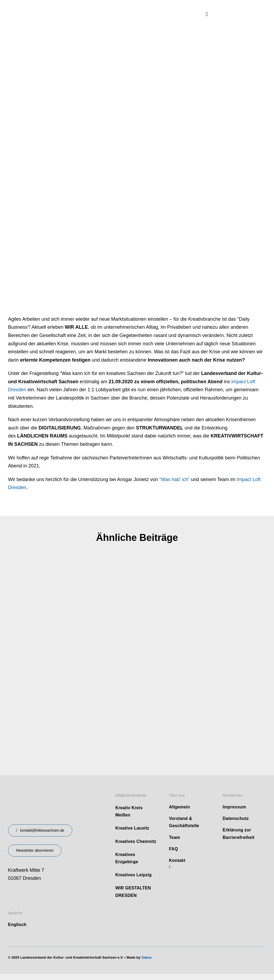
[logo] (48, 8)
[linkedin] (170, 867)
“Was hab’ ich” (174, 479)
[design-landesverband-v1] (44, 791)
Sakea (146, 957)
